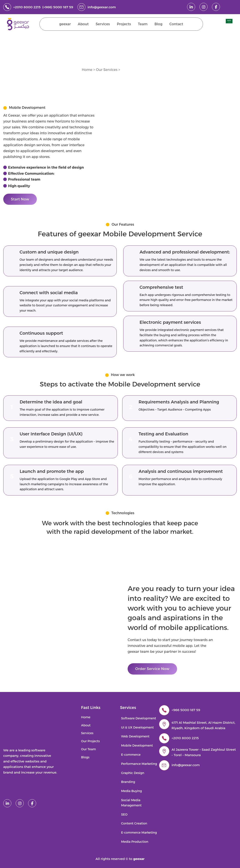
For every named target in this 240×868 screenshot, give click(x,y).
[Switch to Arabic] (229, 21)
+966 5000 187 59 (186, 710)
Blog (158, 24)
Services (103, 24)
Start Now (20, 199)
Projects (124, 24)
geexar (65, 24)
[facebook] (216, 7)
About (83, 24)
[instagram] (204, 7)
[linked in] (191, 7)
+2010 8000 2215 (185, 738)
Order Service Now (152, 669)
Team (143, 24)
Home (87, 70)
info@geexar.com (102, 7)
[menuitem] (229, 21)
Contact (176, 24)
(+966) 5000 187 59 (58, 7)
